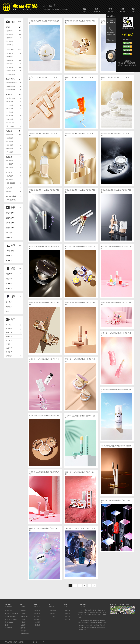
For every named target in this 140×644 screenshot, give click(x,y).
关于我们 (9, 325)
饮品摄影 (14, 168)
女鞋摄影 (14, 112)
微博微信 (9, 352)
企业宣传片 (10, 223)
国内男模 (9, 279)
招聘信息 (9, 356)
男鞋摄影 (14, 109)
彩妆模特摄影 (14, 86)
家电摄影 (14, 145)
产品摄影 (9, 131)
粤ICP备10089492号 (38, 642)
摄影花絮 (14, 191)
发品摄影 (14, 67)
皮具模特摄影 (14, 98)
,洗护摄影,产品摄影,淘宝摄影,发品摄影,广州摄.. (80, 529)
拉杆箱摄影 (14, 123)
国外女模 (9, 284)
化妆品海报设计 (14, 74)
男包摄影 (14, 102)
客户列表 (9, 340)
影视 (110, 10)
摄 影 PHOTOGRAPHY (11, 613)
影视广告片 (10, 213)
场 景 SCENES (9, 625)
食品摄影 (9, 157)
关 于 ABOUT (9, 628)
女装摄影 (14, 31)
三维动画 (9, 238)
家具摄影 (14, 138)
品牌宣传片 (10, 228)
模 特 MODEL (9, 622)
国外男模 (9, 289)
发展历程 (9, 329)
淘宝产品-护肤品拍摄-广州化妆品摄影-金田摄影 (116, 446)
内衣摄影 (14, 38)
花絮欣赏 (9, 188)
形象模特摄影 (10, 79)
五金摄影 (14, 142)
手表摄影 (14, 152)
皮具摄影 (9, 95)
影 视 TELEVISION (10, 616)
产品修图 (9, 261)
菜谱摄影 (14, 161)
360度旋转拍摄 (11, 196)
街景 (7, 312)
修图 (123, 10)
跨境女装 (14, 45)
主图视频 (9, 233)
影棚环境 (9, 336)
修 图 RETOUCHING (11, 619)
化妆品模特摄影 (14, 83)
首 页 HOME (8, 610)
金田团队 (9, 333)
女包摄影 (14, 105)
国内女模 (9, 274)
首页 (84, 10)
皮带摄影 (14, 116)
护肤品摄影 (14, 53)
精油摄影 (14, 57)
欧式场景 (9, 302)
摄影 (96, 10)
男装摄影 (14, 34)
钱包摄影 (14, 119)
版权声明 (9, 348)
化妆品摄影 (10, 50)
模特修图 (9, 256)
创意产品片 (10, 218)
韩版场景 (9, 307)
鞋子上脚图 (14, 126)
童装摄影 (14, 41)
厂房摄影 (14, 179)
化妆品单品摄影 (14, 71)
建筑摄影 (9, 172)
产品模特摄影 (14, 90)
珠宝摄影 (14, 149)
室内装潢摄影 (14, 183)
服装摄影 (9, 27)
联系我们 (9, 344)
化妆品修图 (10, 251)
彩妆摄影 (14, 60)
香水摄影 (14, 64)
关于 (134, 10)
